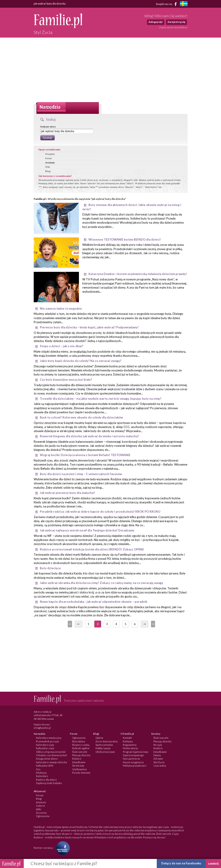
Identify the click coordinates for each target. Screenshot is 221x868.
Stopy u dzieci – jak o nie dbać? (62, 346)
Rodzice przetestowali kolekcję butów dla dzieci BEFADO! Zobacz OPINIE (92, 549)
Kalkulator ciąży (45, 748)
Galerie (40, 806)
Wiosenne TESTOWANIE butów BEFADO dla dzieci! (125, 239)
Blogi (48, 171)
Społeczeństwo (104, 745)
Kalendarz (42, 776)
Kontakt (127, 738)
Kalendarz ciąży (45, 745)
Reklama (128, 741)
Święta (157, 755)
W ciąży (158, 745)
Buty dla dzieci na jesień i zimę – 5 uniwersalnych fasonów (81, 474)
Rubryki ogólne (81, 748)
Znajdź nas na (167, 4)
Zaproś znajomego (133, 755)
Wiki (48, 167)
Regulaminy (130, 745)
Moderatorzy (130, 748)
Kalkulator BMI (45, 766)
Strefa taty (78, 766)
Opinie (99, 738)
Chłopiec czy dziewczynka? (52, 755)
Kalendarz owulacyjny (49, 738)
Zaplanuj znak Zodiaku (49, 783)
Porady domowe (81, 773)
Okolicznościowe (105, 752)
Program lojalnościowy (136, 752)
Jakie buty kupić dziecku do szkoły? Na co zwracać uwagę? (81, 361)
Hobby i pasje (103, 748)
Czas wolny (160, 766)
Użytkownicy (80, 769)
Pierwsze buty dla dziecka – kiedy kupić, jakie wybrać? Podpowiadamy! (89, 327)
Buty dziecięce (50, 568)
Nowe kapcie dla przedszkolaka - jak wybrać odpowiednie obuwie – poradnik (94, 602)
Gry (38, 769)
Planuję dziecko (81, 755)
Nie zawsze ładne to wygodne (61, 308)
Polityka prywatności (135, 766)
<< (69, 624)
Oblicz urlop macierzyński (51, 752)
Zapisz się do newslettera (173, 27)
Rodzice (77, 759)
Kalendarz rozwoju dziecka (51, 762)
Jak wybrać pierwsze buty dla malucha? (67, 493)
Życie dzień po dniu (107, 741)
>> (153, 624)
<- (79, 624)
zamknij (213, 863)
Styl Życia (159, 762)
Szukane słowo (48, 127)
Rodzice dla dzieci (46, 780)
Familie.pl (40, 199)
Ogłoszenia (79, 738)
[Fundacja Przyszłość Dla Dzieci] (62, 848)
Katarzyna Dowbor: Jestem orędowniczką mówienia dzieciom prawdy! (138, 274)
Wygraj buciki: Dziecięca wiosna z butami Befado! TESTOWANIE (85, 455)
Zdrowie (158, 759)
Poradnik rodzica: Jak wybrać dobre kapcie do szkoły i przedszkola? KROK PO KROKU (100, 512)
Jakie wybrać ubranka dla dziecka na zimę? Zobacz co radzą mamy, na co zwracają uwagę (101, 583)
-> (145, 624)
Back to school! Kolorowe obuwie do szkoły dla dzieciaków (81, 417)
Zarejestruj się (176, 22)
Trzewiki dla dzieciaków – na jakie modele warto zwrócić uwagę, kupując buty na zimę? (101, 399)
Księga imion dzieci (47, 759)
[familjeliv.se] (184, 4)
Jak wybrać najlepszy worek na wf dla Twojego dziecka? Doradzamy (87, 530)
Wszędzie (50, 154)
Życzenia (41, 813)
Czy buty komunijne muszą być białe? (66, 380)
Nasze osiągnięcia (133, 762)
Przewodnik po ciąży (48, 741)
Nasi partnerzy (131, 759)
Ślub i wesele (80, 752)
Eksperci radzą (81, 745)
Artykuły (50, 163)
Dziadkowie (79, 762)
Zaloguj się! (156, 22)
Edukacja (41, 773)
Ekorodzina (79, 741)
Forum (49, 158)
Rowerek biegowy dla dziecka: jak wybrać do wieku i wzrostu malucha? (89, 436)
